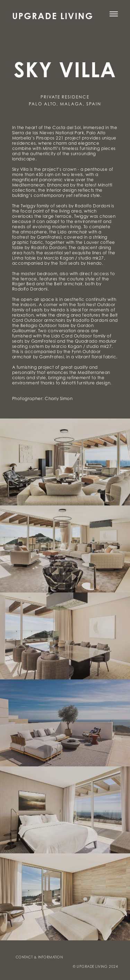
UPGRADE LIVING (53, 15)
